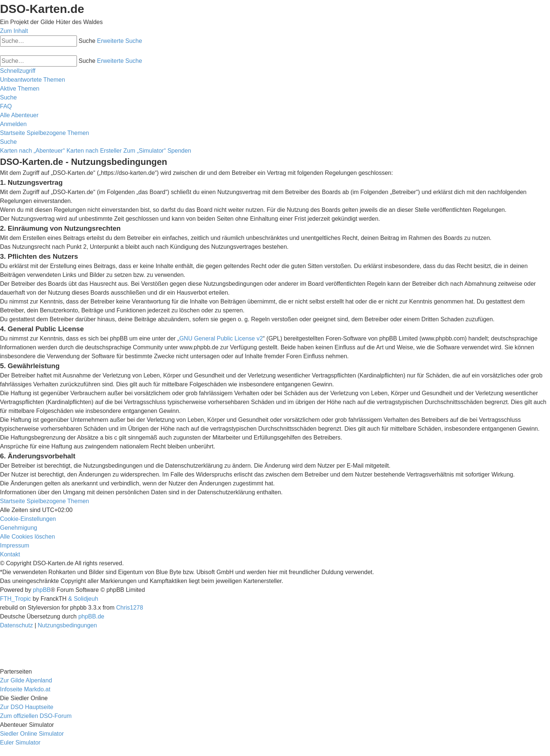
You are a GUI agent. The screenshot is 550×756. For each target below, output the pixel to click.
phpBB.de (91, 616)
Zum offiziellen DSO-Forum (36, 716)
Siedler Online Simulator (32, 734)
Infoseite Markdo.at (25, 689)
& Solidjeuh (83, 599)
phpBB (42, 590)
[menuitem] (33, 80)
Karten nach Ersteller (94, 151)
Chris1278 (130, 608)
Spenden (179, 151)
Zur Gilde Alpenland (26, 680)
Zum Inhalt (14, 31)
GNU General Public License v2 (221, 338)
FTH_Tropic (16, 599)
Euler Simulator (20, 743)
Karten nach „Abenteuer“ (32, 151)
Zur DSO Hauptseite (27, 707)
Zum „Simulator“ (145, 151)
